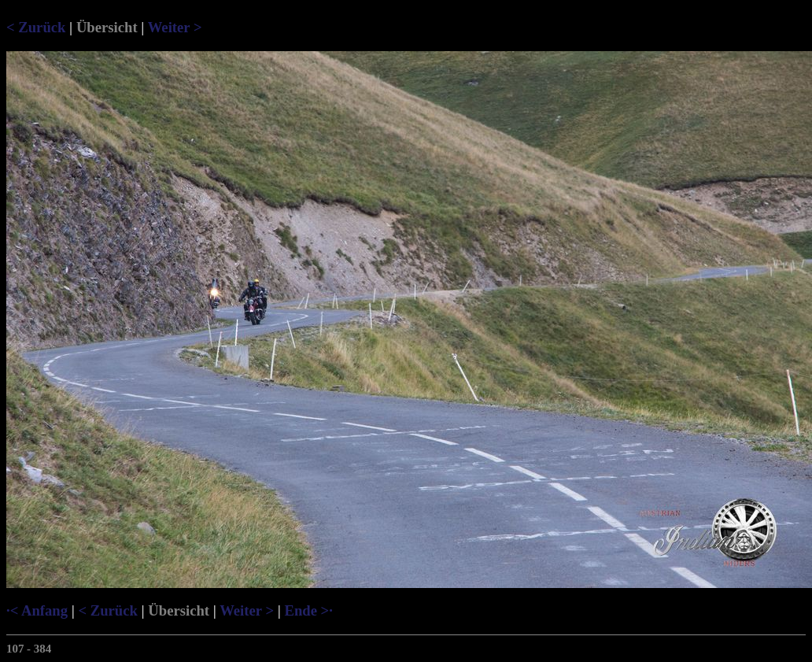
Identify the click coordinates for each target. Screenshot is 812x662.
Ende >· (308, 610)
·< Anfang (37, 610)
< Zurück (36, 27)
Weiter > (175, 27)
